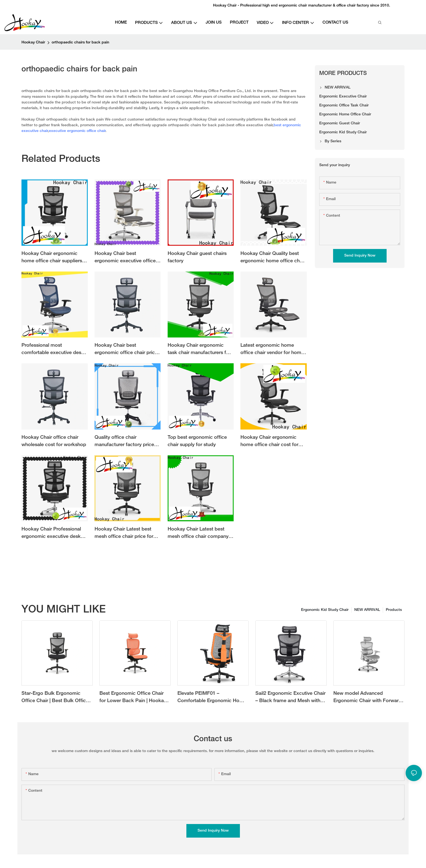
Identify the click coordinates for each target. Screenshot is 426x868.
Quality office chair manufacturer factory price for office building (124, 442)
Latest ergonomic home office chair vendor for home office (272, 350)
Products (394, 610)
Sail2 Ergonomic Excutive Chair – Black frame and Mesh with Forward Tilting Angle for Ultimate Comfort (290, 698)
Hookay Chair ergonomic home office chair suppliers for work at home (52, 258)
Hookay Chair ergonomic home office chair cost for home (269, 442)
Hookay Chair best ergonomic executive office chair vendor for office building (125, 258)
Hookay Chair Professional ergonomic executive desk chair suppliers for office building (51, 534)
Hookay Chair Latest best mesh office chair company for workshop (198, 534)
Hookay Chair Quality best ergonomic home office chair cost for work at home (273, 258)
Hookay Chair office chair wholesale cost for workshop (54, 441)
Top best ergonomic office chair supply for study (197, 441)
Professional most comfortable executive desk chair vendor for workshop (53, 350)
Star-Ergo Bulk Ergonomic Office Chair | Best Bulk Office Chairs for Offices (55, 698)
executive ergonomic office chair (77, 131)
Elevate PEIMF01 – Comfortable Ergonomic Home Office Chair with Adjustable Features (212, 698)
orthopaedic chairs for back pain (80, 42)
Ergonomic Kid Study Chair (325, 610)
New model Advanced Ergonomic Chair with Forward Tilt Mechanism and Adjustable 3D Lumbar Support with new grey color (368, 698)
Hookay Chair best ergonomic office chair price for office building (126, 350)
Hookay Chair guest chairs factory (197, 257)
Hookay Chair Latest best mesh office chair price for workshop (124, 534)
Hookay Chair (33, 42)
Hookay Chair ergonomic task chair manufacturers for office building (199, 350)
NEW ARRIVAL (367, 610)
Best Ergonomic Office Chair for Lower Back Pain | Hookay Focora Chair (133, 698)
